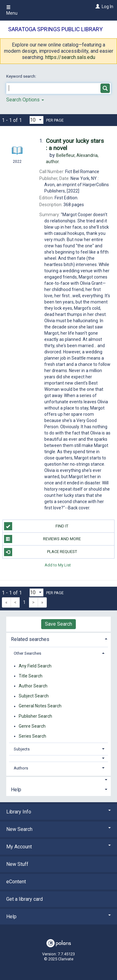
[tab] (58, 639)
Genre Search (32, 726)
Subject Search (34, 696)
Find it (36, 526)
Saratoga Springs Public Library (55, 29)
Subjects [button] (22, 749)
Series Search (32, 736)
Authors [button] (21, 768)
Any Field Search (35, 666)
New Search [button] (58, 829)
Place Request (41, 552)
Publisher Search (35, 716)
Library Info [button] (58, 812)
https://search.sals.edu (70, 57)
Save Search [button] (58, 624)
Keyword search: (22, 76)
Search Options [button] (25, 100)
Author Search (33, 686)
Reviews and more (43, 539)
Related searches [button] (30, 639)
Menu (12, 10)
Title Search (31, 676)
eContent (16, 882)
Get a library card (24, 899)
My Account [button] (58, 847)
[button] (59, 758)
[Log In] (97, 7)
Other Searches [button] (27, 653)
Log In (107, 7)
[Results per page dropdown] (37, 120)
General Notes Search (40, 706)
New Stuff (17, 864)
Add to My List (58, 565)
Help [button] (16, 790)
